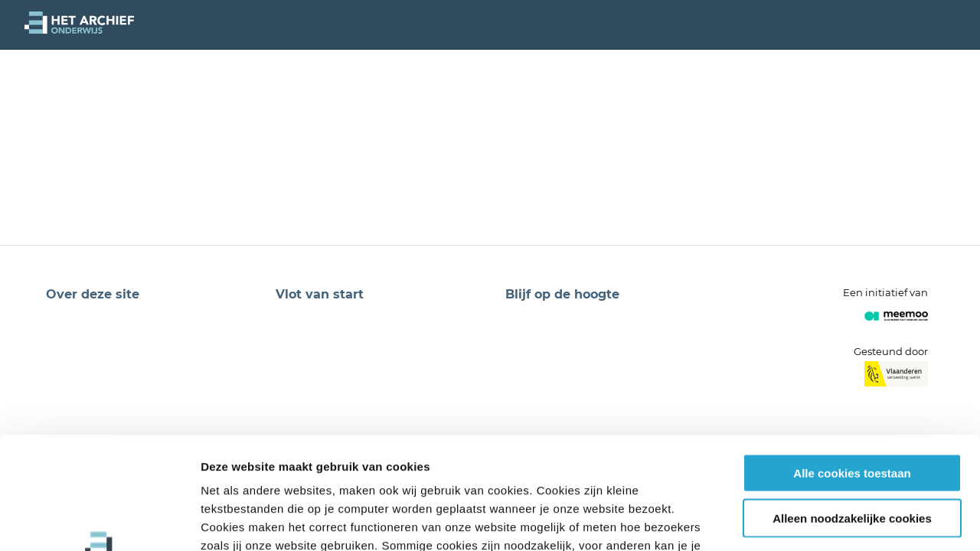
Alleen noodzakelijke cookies (852, 413)
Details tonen (827, 521)
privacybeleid (560, 459)
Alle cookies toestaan (852, 368)
